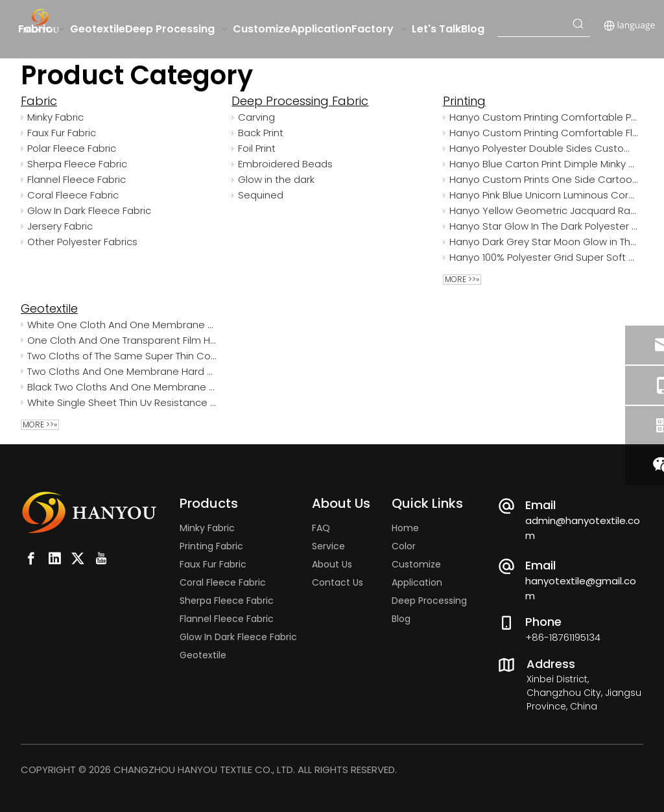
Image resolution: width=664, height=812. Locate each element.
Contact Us (338, 582)
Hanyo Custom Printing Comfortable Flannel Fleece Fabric (544, 133)
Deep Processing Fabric (300, 101)
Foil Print (257, 148)
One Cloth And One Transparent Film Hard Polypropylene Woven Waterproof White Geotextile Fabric (122, 340)
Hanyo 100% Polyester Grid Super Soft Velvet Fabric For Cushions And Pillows (544, 257)
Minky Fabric (55, 117)
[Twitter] (78, 558)
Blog (401, 619)
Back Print (261, 133)
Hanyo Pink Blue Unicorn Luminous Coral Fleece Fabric (544, 195)
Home (405, 528)
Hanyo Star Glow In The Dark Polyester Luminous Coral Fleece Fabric (544, 226)
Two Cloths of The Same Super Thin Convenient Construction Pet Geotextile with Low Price (122, 356)
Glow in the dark (276, 179)
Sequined (261, 195)
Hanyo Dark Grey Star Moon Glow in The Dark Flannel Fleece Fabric (544, 242)
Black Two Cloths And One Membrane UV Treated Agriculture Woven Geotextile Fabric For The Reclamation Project (122, 387)
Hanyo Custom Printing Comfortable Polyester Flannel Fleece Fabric (544, 117)
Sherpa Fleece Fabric (77, 164)
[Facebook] (31, 558)
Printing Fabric (211, 546)
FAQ (321, 528)
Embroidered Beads (285, 164)
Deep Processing (429, 601)
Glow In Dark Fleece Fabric (89, 210)
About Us (332, 564)
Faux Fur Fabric (62, 133)
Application (417, 582)
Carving (256, 117)
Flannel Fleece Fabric (77, 179)
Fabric (39, 101)
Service (328, 546)
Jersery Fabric (60, 226)
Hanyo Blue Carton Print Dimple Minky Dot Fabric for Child (544, 164)
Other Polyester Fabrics (82, 242)
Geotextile (49, 308)
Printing (464, 101)
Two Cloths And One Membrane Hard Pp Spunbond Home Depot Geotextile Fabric (122, 371)
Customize (416, 564)
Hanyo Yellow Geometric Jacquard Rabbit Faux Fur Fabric (544, 210)
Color (404, 546)
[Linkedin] (54, 558)
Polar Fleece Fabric (72, 148)
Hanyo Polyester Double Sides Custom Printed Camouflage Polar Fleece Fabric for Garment (544, 148)
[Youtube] (101, 558)
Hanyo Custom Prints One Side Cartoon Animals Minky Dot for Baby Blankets (544, 179)
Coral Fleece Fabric (73, 195)
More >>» (462, 280)
